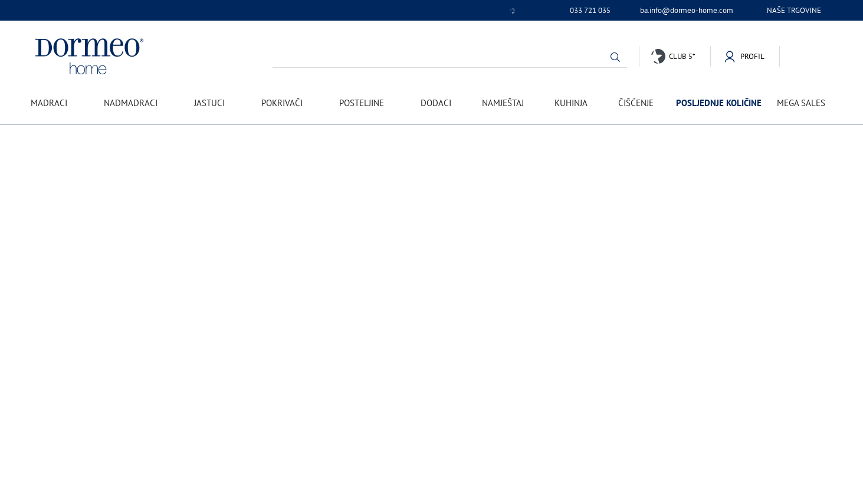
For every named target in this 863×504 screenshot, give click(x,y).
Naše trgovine (794, 10)
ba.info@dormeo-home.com (687, 11)
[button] (615, 57)
